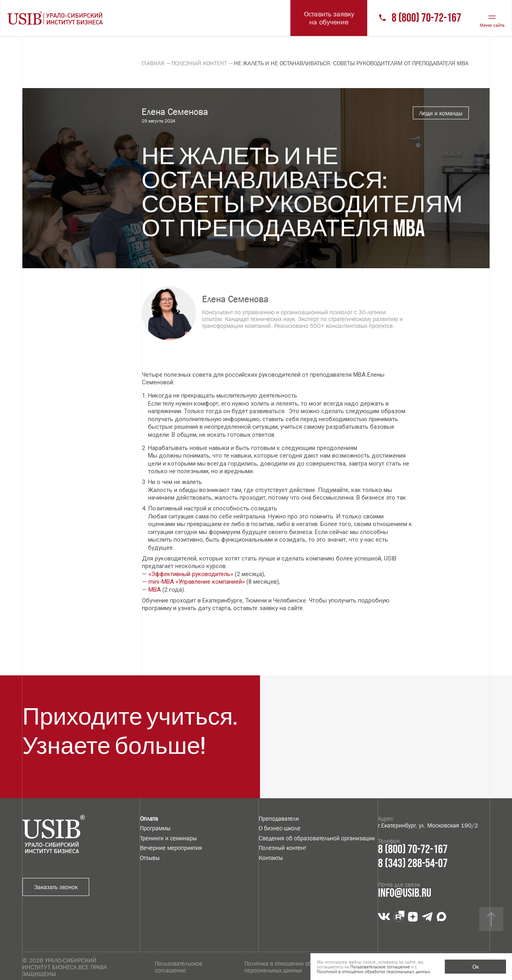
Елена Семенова (235, 299)
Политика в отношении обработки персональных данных (288, 967)
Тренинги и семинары (168, 838)
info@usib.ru (405, 893)
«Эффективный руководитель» (191, 574)
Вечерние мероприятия (171, 848)
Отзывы (150, 858)
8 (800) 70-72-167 (426, 18)
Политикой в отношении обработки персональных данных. (374, 972)
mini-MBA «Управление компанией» (197, 582)
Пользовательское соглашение (179, 967)
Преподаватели (279, 818)
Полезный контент (282, 848)
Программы (155, 828)
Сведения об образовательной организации (317, 838)
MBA (155, 590)
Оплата (149, 818)
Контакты (271, 858)
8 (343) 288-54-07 (413, 864)
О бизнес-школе (280, 828)
